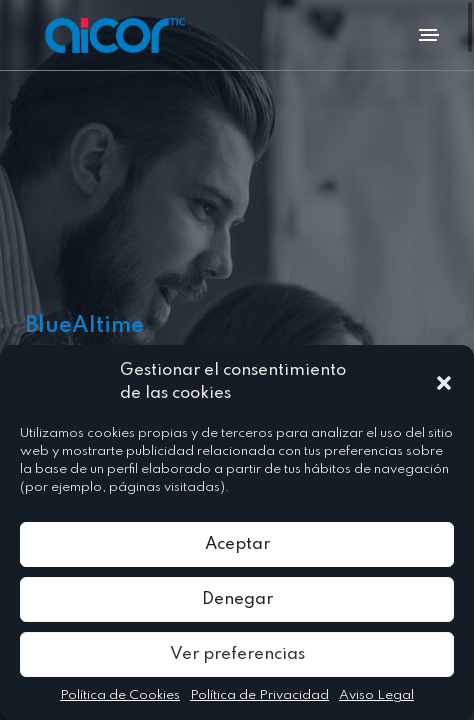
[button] (444, 383)
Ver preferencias (237, 654)
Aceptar (237, 544)
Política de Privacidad (259, 695)
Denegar (237, 599)
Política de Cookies (120, 695)
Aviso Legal (376, 695)
